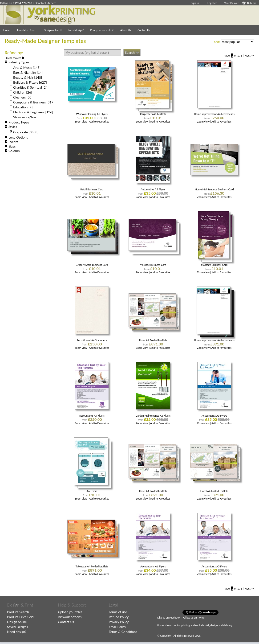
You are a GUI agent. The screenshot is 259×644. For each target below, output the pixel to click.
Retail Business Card (92, 189)
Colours (12, 151)
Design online (53, 30)
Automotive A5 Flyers (153, 189)
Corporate (26, 132)
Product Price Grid (20, 617)
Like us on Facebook (169, 617)
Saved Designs (18, 627)
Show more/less (25, 117)
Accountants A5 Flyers (214, 416)
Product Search (18, 612)
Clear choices (15, 58)
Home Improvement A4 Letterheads (214, 114)
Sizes (10, 146)
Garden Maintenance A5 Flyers (153, 416)
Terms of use (118, 612)
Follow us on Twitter (194, 617)
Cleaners (23, 97)
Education (24, 107)
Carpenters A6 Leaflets (153, 114)
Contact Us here (46, 3)
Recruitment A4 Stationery (92, 340)
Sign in (195, 3)
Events (11, 142)
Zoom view (81, 121)
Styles (11, 127)
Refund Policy (119, 617)
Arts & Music (27, 68)
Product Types (17, 122)
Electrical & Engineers (33, 112)
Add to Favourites (99, 121)
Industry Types (17, 62)
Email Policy (117, 627)
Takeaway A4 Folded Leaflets (92, 566)
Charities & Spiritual (31, 87)
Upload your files (70, 612)
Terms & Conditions (123, 632)
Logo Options (16, 137)
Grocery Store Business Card (92, 265)
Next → (249, 55)
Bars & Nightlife (28, 72)
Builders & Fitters (30, 82)
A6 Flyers (92, 491)
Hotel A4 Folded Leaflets (153, 340)
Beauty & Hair (28, 77)
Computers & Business (34, 102)
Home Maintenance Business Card (214, 189)
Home (7, 30)
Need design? (76, 30)
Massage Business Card (153, 265)
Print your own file (102, 30)
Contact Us (144, 30)
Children (23, 92)
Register (212, 3)
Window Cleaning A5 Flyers (92, 114)
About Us (126, 30)
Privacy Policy (119, 622)
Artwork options (70, 617)
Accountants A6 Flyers (153, 566)
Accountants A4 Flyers (92, 416)
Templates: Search (27, 30)
